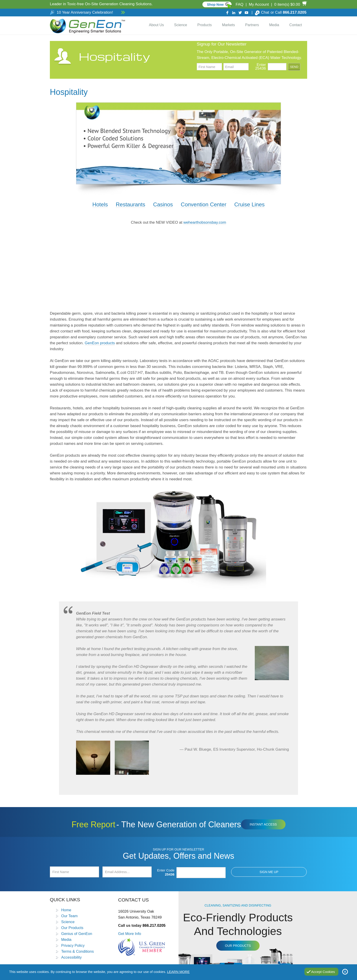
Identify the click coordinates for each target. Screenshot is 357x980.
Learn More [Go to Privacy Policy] (178, 972)
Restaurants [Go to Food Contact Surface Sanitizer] (130, 204)
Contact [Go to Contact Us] (296, 25)
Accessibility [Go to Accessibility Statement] (71, 957)
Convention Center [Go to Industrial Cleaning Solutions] (204, 204)
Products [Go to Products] (205, 25)
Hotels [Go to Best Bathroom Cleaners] (100, 204)
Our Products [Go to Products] (72, 928)
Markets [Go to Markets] (228, 25)
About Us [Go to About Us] (156, 25)
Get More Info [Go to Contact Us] (130, 934)
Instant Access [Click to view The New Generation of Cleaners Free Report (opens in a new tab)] (263, 824)
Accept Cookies (323, 972)
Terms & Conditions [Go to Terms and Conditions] (78, 951)
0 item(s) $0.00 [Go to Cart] (287, 4)
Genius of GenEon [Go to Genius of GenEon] (77, 934)
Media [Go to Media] (274, 25)
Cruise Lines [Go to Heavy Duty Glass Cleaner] (249, 204)
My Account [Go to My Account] (259, 4)
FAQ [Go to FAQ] (240, 4)
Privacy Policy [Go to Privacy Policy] (73, 945)
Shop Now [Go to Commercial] (215, 4)
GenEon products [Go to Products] (100, 343)
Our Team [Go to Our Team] (69, 916)
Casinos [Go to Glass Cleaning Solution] (163, 204)
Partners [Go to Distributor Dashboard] (252, 25)
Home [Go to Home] (66, 910)
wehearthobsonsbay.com (205, 222)
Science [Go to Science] (181, 25)
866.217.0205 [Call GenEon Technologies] (295, 12)
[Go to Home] (87, 25)
